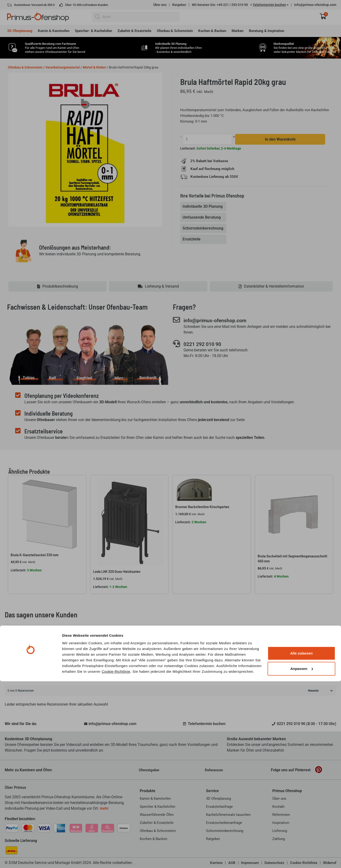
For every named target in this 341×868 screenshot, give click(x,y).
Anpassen (302, 855)
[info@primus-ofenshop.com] (176, 320)
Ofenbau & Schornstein (25, 67)
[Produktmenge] (208, 139)
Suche (328, 675)
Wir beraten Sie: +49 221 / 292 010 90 (220, 5)
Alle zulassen (301, 840)
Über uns (160, 5)
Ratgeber (179, 5)
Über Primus (15, 788)
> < (269, 5)
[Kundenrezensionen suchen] (162, 675)
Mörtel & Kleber (94, 67)
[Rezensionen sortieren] (320, 691)
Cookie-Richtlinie (116, 858)
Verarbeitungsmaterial (63, 67)
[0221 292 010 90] (176, 344)
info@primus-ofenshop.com (315, 5)
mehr (104, 808)
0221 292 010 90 (206, 344)
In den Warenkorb (280, 139)
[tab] (204, 207)
